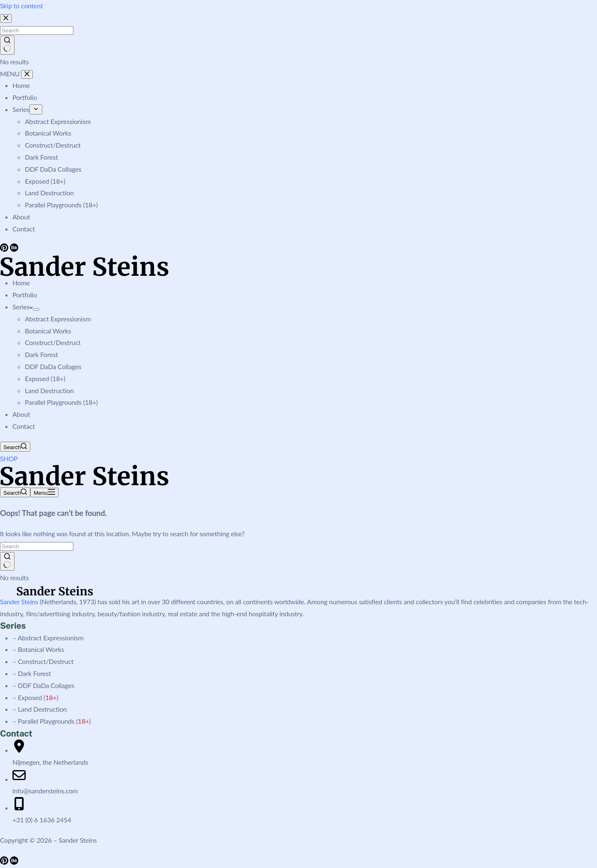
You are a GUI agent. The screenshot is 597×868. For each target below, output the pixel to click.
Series (23, 307)
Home (21, 283)
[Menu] (44, 492)
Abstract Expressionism (58, 319)
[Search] (15, 447)
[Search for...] (37, 546)
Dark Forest (41, 354)
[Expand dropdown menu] (36, 309)
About (21, 414)
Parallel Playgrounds (46, 721)
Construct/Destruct (53, 342)
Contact (24, 426)
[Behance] (14, 862)
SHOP (9, 458)
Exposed (30, 697)
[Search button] (7, 562)
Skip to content (22, 6)
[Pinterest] (5, 862)
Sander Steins (19, 602)
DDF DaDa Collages (53, 366)
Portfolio (25, 295)
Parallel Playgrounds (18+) (61, 402)
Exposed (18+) (45, 378)
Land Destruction (49, 390)
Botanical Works (48, 331)
